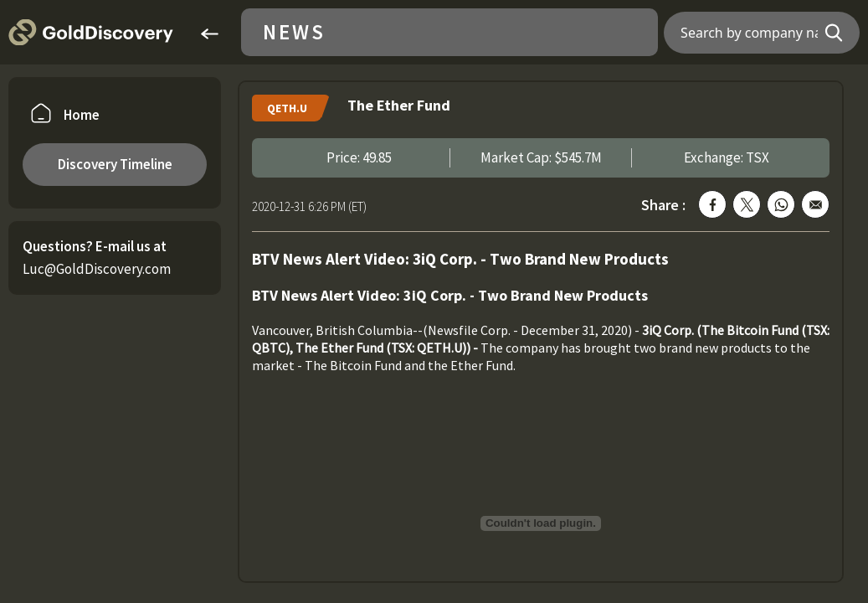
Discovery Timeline (115, 164)
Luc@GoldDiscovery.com (97, 269)
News (294, 32)
